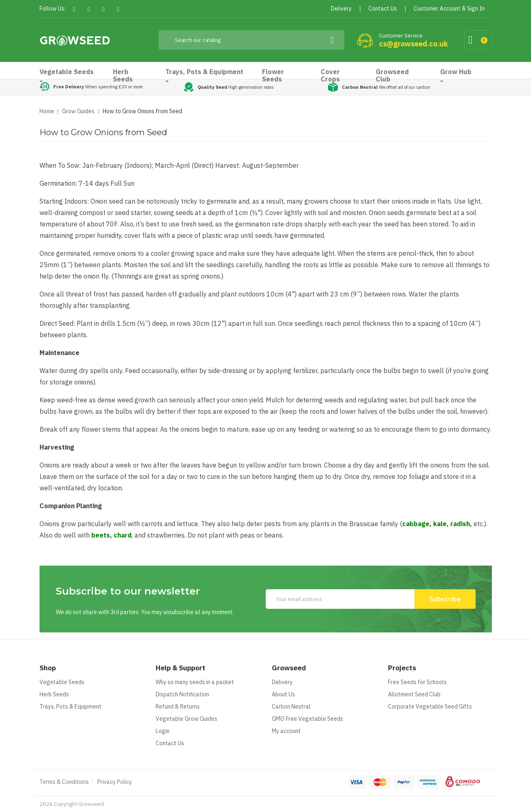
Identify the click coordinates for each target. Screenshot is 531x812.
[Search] (251, 40)
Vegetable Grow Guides (186, 719)
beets (101, 535)
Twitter (89, 9)
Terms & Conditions (64, 782)
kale (440, 524)
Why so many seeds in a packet (195, 682)
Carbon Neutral (291, 707)
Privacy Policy (115, 782)
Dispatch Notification (182, 694)
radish (460, 524)
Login (163, 731)
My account (286, 731)
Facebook (74, 9)
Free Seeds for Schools (417, 682)
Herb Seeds (54, 694)
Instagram (118, 9)
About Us (283, 694)
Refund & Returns (178, 707)
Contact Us (170, 743)
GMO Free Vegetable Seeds (307, 719)
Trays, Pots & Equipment (71, 707)
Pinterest (104, 9)
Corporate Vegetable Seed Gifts (430, 707)
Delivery (282, 682)
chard (123, 535)
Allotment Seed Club (414, 694)
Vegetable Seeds (62, 682)
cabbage (416, 524)
